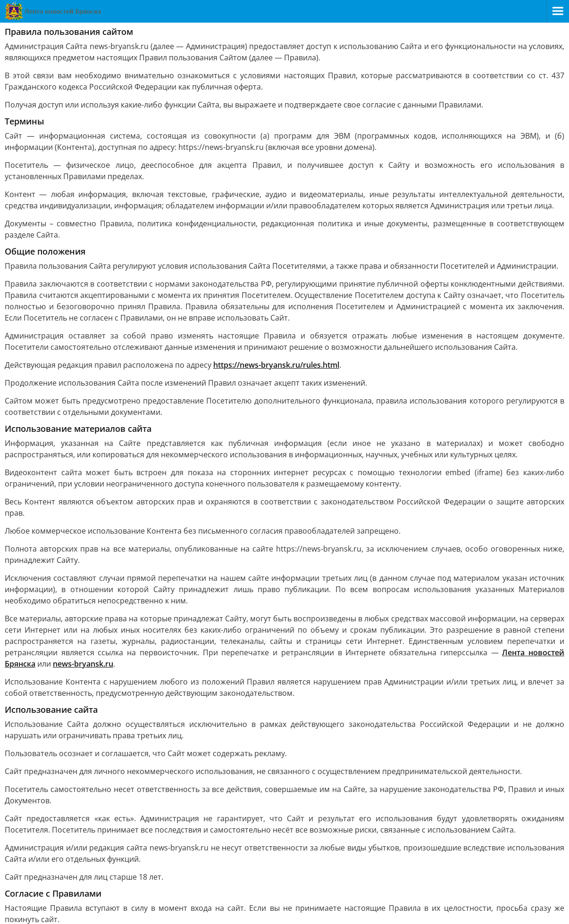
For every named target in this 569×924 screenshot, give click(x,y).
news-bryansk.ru (83, 664)
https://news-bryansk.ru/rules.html (276, 365)
